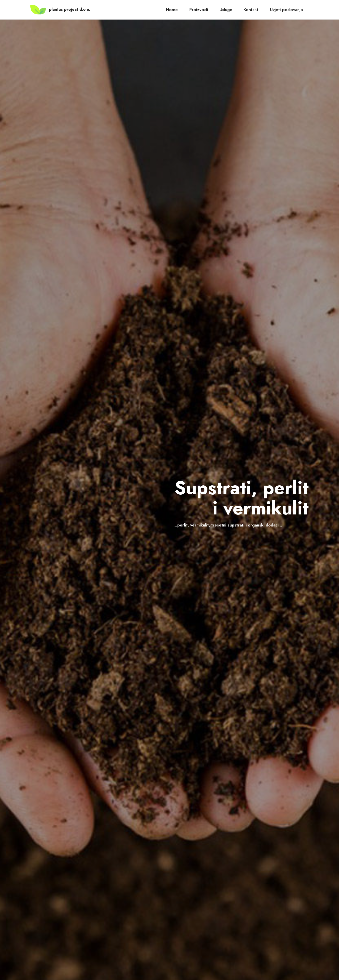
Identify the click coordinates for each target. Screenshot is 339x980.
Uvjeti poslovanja (286, 10)
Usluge (226, 10)
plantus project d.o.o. (70, 10)
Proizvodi (199, 10)
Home (172, 10)
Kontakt (251, 10)
